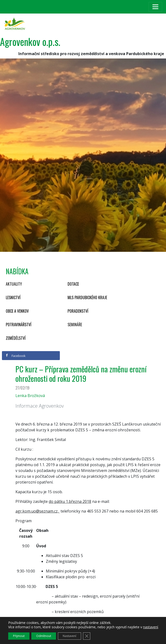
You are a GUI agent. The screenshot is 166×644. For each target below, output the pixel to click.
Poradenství (78, 311)
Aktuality (14, 284)
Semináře (75, 325)
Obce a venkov (17, 311)
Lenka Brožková (30, 396)
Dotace (73, 284)
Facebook (15, 356)
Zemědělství (16, 338)
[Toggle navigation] (155, 7)
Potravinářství (19, 325)
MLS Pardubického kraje (87, 297)
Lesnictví (13, 297)
